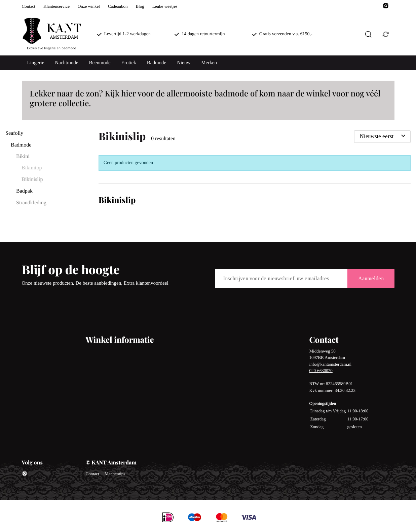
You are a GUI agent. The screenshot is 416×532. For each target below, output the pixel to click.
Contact (29, 6)
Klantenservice (56, 6)
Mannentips (115, 474)
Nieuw (184, 63)
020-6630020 (321, 371)
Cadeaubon (118, 6)
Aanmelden (371, 278)
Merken (209, 63)
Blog (140, 6)
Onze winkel (89, 6)
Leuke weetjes (165, 6)
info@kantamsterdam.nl (331, 364)
